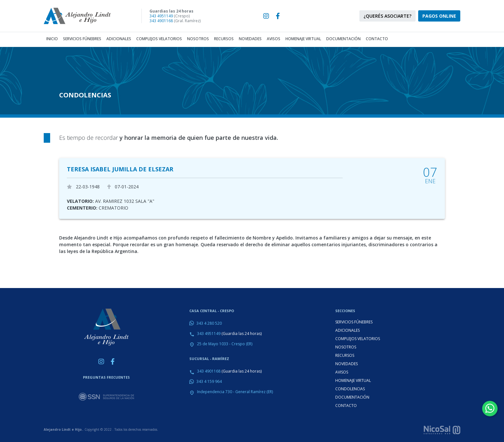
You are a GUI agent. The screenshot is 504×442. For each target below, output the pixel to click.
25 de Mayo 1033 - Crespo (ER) (225, 344)
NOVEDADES (346, 364)
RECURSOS (345, 355)
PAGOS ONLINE (439, 16)
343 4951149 (161, 16)
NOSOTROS (346, 347)
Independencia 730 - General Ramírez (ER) (235, 392)
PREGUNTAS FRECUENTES (106, 377)
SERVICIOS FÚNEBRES (354, 322)
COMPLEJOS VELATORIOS (358, 339)
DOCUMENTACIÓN (352, 397)
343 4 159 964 (209, 381)
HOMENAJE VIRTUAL (353, 380)
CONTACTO (346, 406)
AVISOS (342, 372)
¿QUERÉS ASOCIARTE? (387, 16)
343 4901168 (161, 21)
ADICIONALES (347, 330)
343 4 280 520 (209, 323)
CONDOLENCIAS (350, 389)
